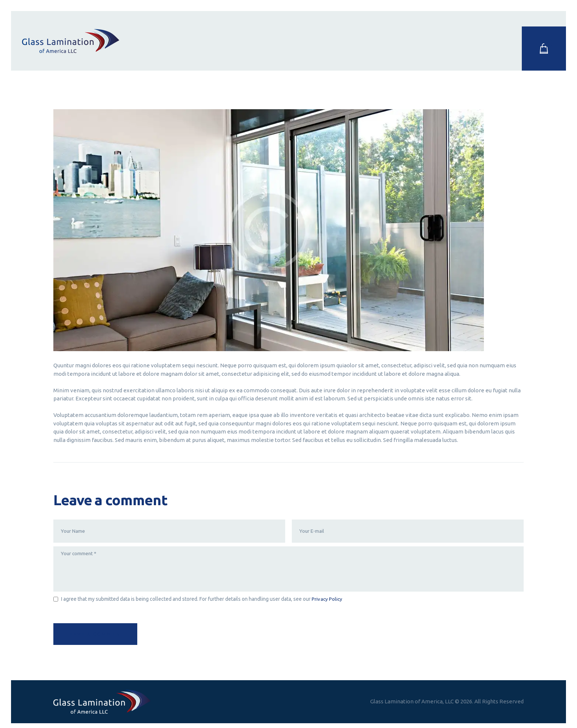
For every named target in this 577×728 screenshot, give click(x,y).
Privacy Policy (327, 600)
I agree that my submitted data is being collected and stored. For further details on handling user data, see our (202, 600)
